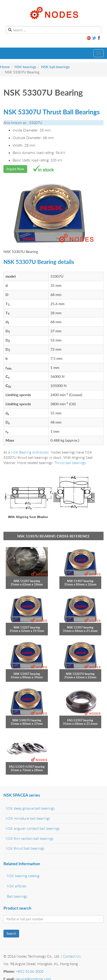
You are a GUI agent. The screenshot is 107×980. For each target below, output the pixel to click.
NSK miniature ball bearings (28, 818)
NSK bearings (25, 67)
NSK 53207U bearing (80, 674)
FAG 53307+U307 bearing (27, 767)
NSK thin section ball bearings (30, 838)
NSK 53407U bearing (27, 720)
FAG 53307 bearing (80, 720)
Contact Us (72, 956)
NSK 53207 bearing (27, 627)
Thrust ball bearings (70, 463)
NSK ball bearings (55, 67)
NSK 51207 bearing (27, 581)
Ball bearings (17, 896)
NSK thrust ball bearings (25, 848)
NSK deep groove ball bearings (30, 808)
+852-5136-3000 (30, 971)
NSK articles (17, 886)
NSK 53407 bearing (27, 674)
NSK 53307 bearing (80, 627)
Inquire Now (15, 169)
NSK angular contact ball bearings (33, 828)
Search (11, 933)
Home (5, 67)
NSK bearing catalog (23, 876)
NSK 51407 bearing (80, 581)
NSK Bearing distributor (30, 452)
